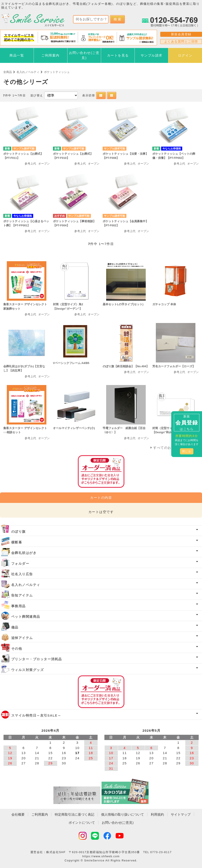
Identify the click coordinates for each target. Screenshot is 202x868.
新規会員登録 (181, 34)
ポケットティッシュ (57, 72)
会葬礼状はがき (24, 553)
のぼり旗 (18, 532)
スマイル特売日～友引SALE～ (36, 715)
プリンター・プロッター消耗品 (37, 659)
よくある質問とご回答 (181, 41)
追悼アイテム (22, 638)
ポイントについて (82, 823)
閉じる (187, 451)
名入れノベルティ (28, 72)
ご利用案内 (50, 55)
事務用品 (18, 606)
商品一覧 (17, 55)
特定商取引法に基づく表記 (75, 814)
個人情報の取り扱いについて (123, 814)
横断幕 (17, 542)
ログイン (185, 55)
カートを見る (118, 55)
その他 (17, 649)
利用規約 (157, 814)
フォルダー (20, 564)
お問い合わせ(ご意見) (84, 55)
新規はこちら (187, 422)
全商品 (8, 72)
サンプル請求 (152, 55)
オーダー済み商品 (101, 692)
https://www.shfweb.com (101, 856)
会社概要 (18, 814)
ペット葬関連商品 (26, 617)
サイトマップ (181, 814)
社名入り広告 (22, 574)
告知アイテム (22, 595)
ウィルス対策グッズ (28, 670)
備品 (15, 627)
